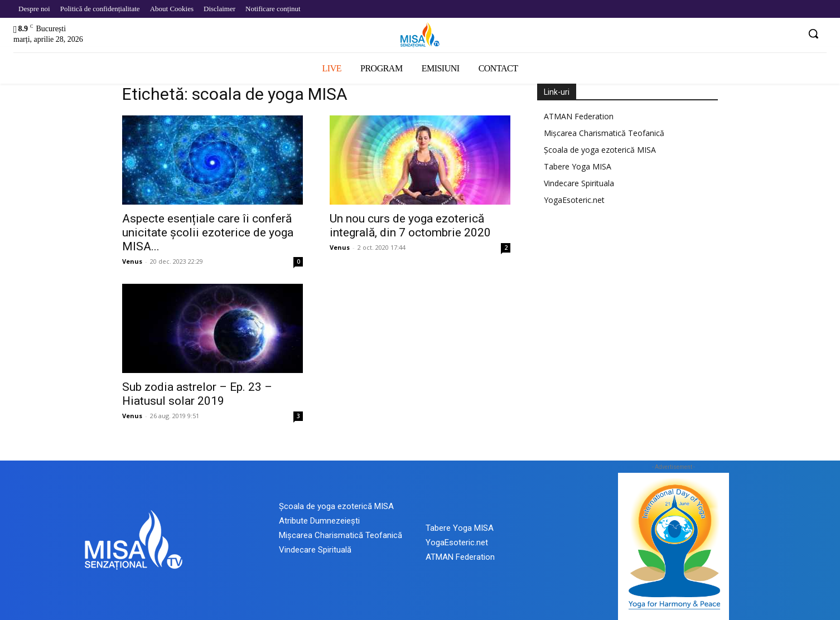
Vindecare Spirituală (315, 550)
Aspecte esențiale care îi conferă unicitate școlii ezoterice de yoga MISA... (208, 232)
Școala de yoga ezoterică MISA (600, 150)
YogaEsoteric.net (574, 200)
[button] (813, 33)
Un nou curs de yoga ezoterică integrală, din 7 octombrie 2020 (410, 226)
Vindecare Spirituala (579, 183)
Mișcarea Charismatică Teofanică (604, 133)
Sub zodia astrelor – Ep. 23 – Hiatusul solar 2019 (197, 394)
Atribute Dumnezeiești (319, 521)
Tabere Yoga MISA (578, 166)
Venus (132, 261)
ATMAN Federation (579, 116)
